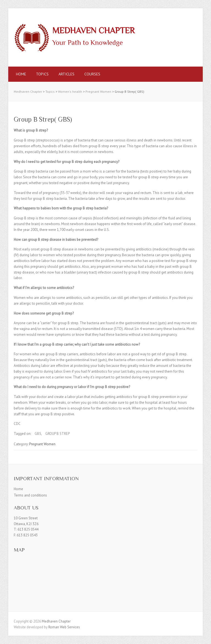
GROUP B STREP (58, 434)
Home (21, 74)
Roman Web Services (64, 627)
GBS (38, 434)
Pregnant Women (42, 444)
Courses (92, 74)
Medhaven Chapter (93, 31)
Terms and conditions (30, 495)
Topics (42, 74)
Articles (66, 74)
